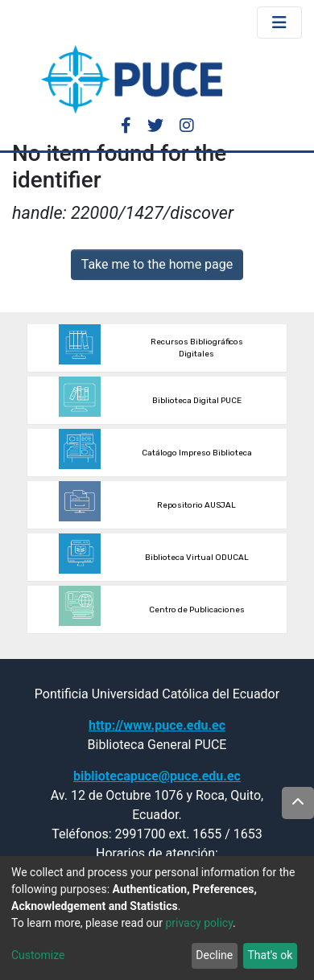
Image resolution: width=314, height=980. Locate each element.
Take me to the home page (157, 264)
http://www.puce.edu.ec (157, 725)
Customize (38, 955)
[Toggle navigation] (279, 23)
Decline (214, 955)
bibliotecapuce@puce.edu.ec (157, 776)
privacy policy (199, 923)
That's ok (270, 955)
